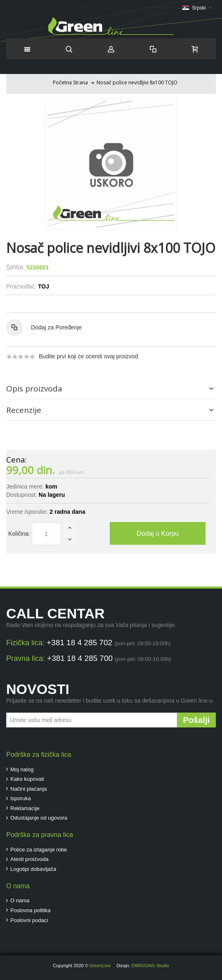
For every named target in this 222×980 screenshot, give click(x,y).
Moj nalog (22, 769)
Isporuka (21, 798)
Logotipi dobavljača (33, 869)
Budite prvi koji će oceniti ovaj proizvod (88, 356)
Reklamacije (25, 808)
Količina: (19, 534)
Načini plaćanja (28, 789)
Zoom (111, 164)
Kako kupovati (27, 779)
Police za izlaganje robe (39, 850)
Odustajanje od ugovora (39, 818)
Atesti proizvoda (30, 859)
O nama (20, 900)
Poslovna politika (31, 910)
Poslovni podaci (29, 920)
